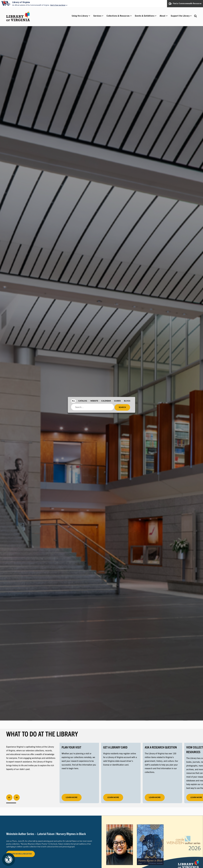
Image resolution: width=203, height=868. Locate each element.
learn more (72, 797)
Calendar (106, 401)
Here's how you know (58, 5)
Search (122, 407)
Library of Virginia (21, 2)
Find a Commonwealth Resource (185, 4)
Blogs (127, 401)
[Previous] (9, 797)
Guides (117, 401)
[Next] (17, 797)
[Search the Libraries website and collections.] (195, 16)
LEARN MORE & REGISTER (21, 854)
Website (94, 401)
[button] (80, 17)
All (73, 401)
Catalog (83, 401)
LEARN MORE (113, 797)
